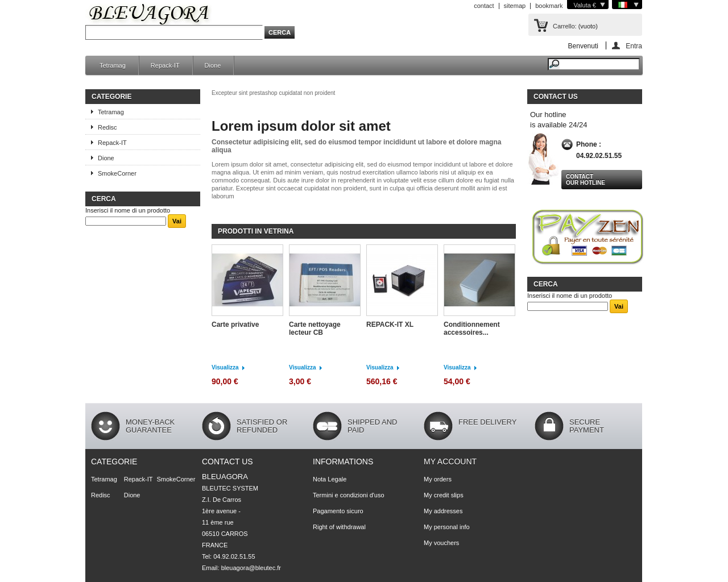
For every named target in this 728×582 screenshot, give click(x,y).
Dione (213, 65)
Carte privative (235, 325)
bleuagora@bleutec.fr (251, 568)
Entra (634, 46)
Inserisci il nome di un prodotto (128, 210)
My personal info (447, 527)
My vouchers (441, 543)
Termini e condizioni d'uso (349, 495)
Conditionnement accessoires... (472, 329)
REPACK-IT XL (390, 325)
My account (450, 462)
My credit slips (444, 495)
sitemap (515, 6)
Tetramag (113, 65)
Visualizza (225, 367)
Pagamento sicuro (338, 511)
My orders (438, 479)
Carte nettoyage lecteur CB (315, 329)
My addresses (443, 511)
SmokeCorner (117, 173)
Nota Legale (330, 479)
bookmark (549, 6)
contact (484, 6)
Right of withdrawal (339, 527)
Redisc (107, 127)
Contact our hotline (586, 180)
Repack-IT (165, 65)
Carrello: (565, 26)
